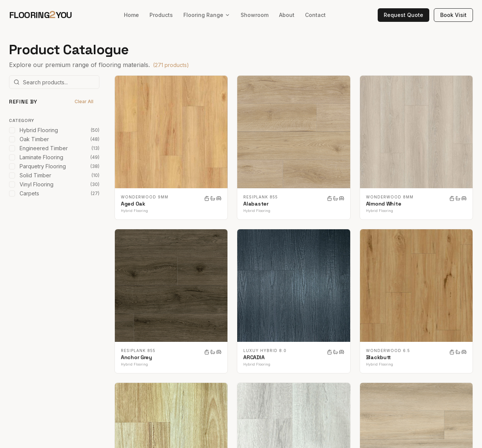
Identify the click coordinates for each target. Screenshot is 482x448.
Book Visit (453, 15)
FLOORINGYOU (41, 15)
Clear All (84, 101)
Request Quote (403, 15)
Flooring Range (207, 15)
